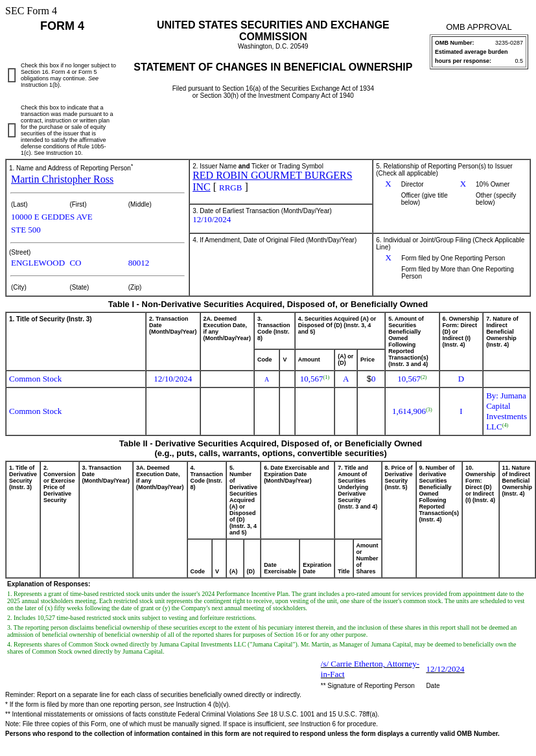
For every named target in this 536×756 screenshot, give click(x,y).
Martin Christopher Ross (62, 179)
